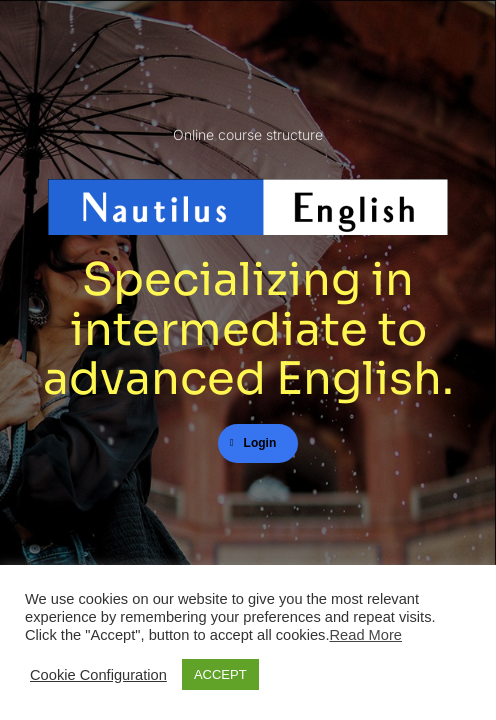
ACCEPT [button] (220, 674)
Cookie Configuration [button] (98, 675)
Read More (366, 635)
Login (253, 443)
